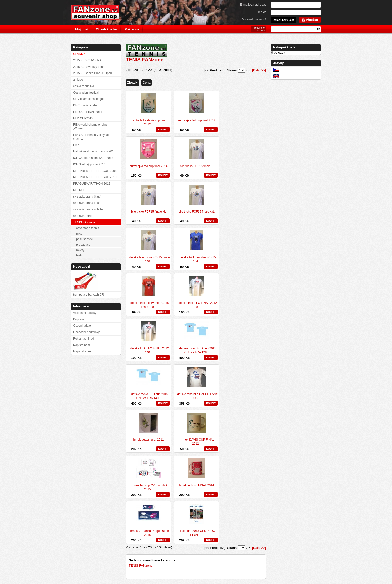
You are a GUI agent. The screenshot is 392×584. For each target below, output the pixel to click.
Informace (81, 306)
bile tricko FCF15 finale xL (149, 212)
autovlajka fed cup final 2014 (148, 166)
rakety (80, 250)
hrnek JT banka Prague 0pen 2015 (150, 533)
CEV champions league (89, 99)
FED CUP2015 (83, 118)
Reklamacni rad (84, 339)
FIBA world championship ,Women (90, 126)
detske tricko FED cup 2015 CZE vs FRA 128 (198, 350)
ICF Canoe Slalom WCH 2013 (93, 158)
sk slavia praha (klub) (87, 197)
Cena (147, 82)
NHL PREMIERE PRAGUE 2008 (95, 171)
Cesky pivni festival (86, 93)
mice (79, 234)
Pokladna (132, 29)
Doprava (79, 319)
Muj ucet (82, 29)
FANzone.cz (99, 12)
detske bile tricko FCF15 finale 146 (150, 259)
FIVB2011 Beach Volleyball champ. (91, 137)
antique (78, 80)
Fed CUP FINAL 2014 (88, 112)
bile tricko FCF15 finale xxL (197, 212)
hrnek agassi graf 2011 (148, 440)
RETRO (78, 190)
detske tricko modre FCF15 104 (198, 259)
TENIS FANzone (141, 566)
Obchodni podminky (86, 332)
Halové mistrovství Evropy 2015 (94, 151)
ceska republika (84, 86)
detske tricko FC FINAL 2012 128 (198, 305)
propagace (83, 245)
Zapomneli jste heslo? (254, 19)
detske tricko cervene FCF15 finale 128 (150, 305)
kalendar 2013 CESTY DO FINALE (198, 533)
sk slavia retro (82, 216)
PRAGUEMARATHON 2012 (92, 184)
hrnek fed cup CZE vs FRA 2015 (150, 487)
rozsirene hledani (260, 29)
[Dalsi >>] (259, 70)
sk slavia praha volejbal (89, 209)
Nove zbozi (82, 266)
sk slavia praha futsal (87, 203)
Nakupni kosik (284, 47)
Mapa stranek (82, 351)
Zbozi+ (132, 82)
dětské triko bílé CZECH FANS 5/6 (198, 396)
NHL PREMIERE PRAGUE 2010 (95, 177)
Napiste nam (82, 345)
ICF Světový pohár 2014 (89, 164)
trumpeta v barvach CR (89, 295)
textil (79, 255)
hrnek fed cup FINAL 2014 (197, 485)
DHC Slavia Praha (85, 105)
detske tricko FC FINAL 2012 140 (150, 350)
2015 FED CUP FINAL (88, 60)
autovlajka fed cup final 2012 (197, 120)
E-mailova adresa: (253, 4)
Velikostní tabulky (85, 313)
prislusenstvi (84, 239)
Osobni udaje (82, 326)
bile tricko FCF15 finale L (197, 166)
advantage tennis (88, 228)
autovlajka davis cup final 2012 (150, 122)
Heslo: (261, 12)
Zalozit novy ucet (284, 20)
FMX (76, 145)
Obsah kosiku (107, 29)
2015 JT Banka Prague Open (93, 73)
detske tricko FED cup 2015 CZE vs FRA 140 (150, 396)
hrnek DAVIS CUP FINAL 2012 (198, 442)
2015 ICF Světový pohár (89, 67)
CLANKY (79, 54)
